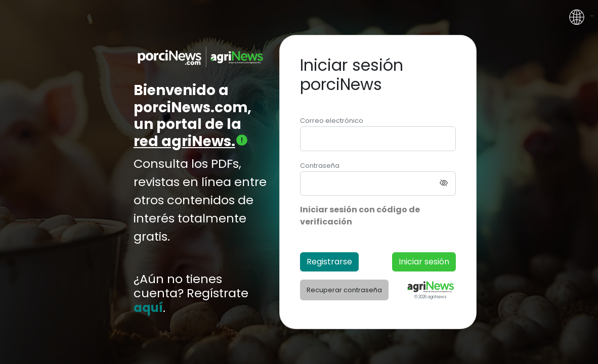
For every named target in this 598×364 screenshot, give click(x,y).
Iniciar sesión (424, 262)
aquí (148, 308)
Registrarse (329, 262)
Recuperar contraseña (344, 290)
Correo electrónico (332, 121)
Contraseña (320, 166)
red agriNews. (191, 141)
